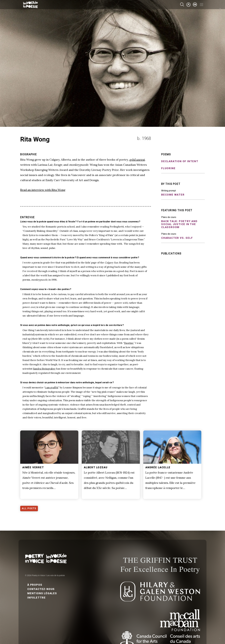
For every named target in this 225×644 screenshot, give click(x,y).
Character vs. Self (177, 238)
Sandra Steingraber (44, 369)
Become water (173, 195)
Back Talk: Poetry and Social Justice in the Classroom (179, 224)
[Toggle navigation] (202, 5)
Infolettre (37, 598)
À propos (35, 585)
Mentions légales (42, 593)
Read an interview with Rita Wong (43, 190)
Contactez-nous (41, 589)
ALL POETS (29, 508)
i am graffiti (52, 388)
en (195, 5)
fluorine (129, 343)
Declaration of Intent (180, 161)
